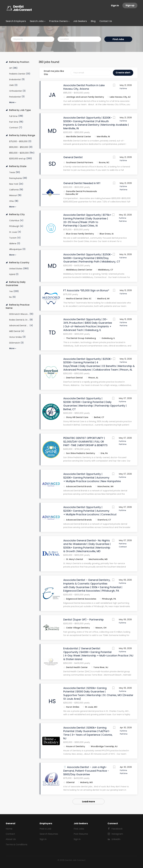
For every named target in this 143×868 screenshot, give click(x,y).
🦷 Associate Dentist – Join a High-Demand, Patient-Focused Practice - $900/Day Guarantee (86, 771)
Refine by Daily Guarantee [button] (16, 284)
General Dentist (73, 157)
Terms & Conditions (17, 845)
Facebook (117, 829)
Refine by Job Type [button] (20, 110)
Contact (10, 834)
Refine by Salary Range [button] (22, 135)
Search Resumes (49, 834)
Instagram (117, 834)
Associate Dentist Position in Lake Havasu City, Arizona (84, 87)
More (12, 102)
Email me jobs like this (54, 73)
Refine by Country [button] (19, 263)
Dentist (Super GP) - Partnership (83, 620)
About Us (11, 839)
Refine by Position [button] (19, 62)
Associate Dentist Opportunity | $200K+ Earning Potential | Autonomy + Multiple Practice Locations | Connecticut (90, 511)
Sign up (130, 5)
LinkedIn (116, 839)
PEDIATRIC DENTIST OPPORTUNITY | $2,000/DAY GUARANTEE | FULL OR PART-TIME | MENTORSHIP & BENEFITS (85, 442)
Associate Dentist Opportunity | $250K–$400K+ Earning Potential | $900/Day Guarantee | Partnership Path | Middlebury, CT (92, 258)
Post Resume (81, 834)
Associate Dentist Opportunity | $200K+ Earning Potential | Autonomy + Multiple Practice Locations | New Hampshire (92, 478)
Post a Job (45, 829)
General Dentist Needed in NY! (82, 183)
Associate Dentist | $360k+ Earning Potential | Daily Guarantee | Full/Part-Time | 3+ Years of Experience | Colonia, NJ (88, 733)
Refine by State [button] (17, 166)
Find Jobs (118, 39)
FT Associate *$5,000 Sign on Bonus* (86, 290)
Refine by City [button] (17, 214)
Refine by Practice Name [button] (18, 306)
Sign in (115, 6)
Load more (88, 802)
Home (9, 829)
